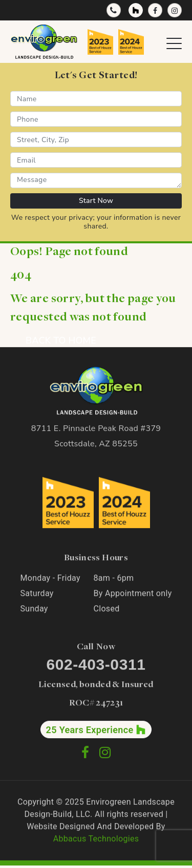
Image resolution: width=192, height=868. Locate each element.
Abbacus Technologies (96, 839)
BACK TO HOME (61, 340)
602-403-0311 (96, 665)
